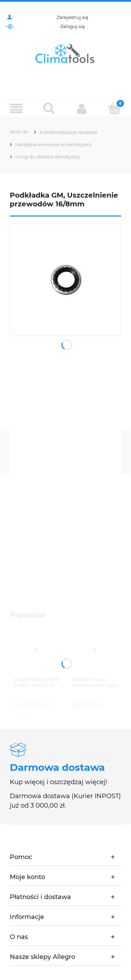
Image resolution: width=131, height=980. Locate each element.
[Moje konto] (82, 109)
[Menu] (16, 109)
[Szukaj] (49, 108)
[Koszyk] (115, 108)
